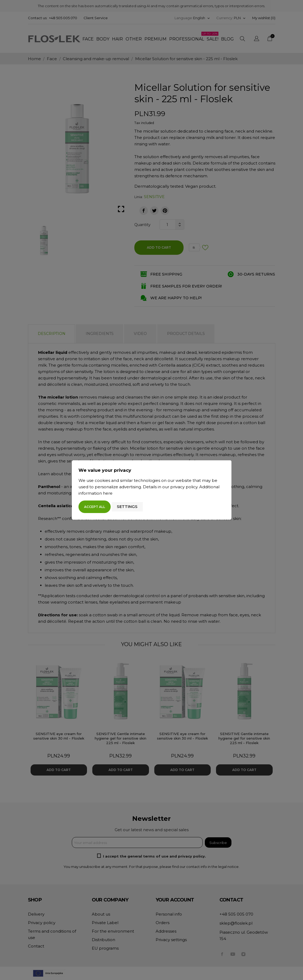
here (108, 493)
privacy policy (184, 487)
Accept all (95, 507)
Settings (127, 507)
